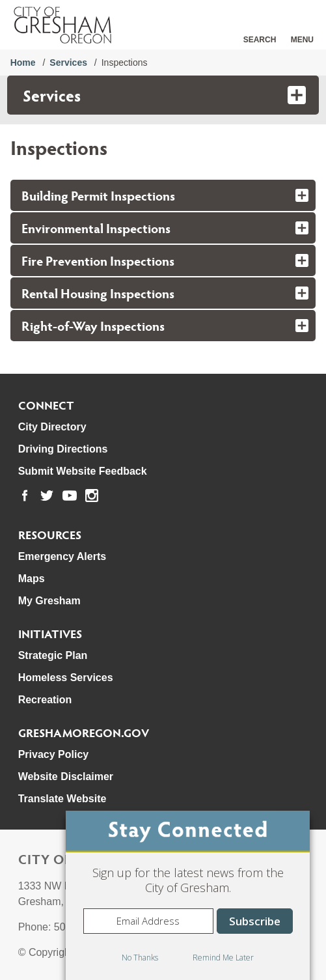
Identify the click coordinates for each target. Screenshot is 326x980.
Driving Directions (63, 449)
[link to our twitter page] (47, 496)
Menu (302, 40)
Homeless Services (66, 678)
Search (260, 40)
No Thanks (140, 958)
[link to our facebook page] (25, 496)
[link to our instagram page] (92, 496)
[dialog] (188, 895)
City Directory (52, 427)
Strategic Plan (53, 655)
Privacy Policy (54, 754)
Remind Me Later (223, 958)
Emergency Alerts (62, 556)
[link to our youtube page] (70, 496)
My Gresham (49, 601)
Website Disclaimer (66, 777)
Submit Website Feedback (83, 471)
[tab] (163, 195)
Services (68, 63)
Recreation (45, 700)
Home (23, 63)
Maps (32, 579)
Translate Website (62, 799)
